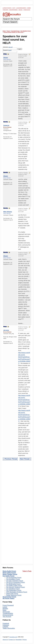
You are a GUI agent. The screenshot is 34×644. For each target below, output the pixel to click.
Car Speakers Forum (13, 589)
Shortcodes (6, 612)
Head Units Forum (12, 594)
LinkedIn (5, 627)
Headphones (13, 10)
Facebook (6, 623)
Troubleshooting (8, 613)
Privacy (25, 640)
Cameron (6, 125)
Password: (10, 51)
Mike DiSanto (8, 212)
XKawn (6, 58)
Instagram (6, 625)
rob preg (6, 330)
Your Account (7, 617)
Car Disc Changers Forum (15, 581)
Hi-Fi (14, 8)
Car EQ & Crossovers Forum (16, 582)
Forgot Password (8, 605)
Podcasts (27, 10)
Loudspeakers (21, 8)
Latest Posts (7, 8)
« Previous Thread (10, 459)
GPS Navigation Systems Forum (17, 592)
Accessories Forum (9, 597)
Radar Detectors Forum (14, 595)
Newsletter (19, 640)
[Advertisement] (17, 514)
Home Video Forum (9, 573)
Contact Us (12, 640)
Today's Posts (27, 571)
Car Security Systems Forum (16, 587)
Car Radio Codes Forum (14, 586)
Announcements (8, 615)
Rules (4, 610)
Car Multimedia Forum (13, 584)
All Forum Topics (8, 598)
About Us (5, 640)
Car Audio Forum (9, 576)
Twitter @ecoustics (9, 628)
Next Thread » (25, 459)
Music (21, 10)
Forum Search (10, 22)
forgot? (10, 50)
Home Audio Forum (9, 571)
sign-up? (11, 47)
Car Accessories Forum (14, 578)
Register (5, 609)
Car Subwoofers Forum (14, 590)
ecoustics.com (13, 637)
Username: (10, 48)
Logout (5, 607)
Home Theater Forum (10, 574)
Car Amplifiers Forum (13, 579)
